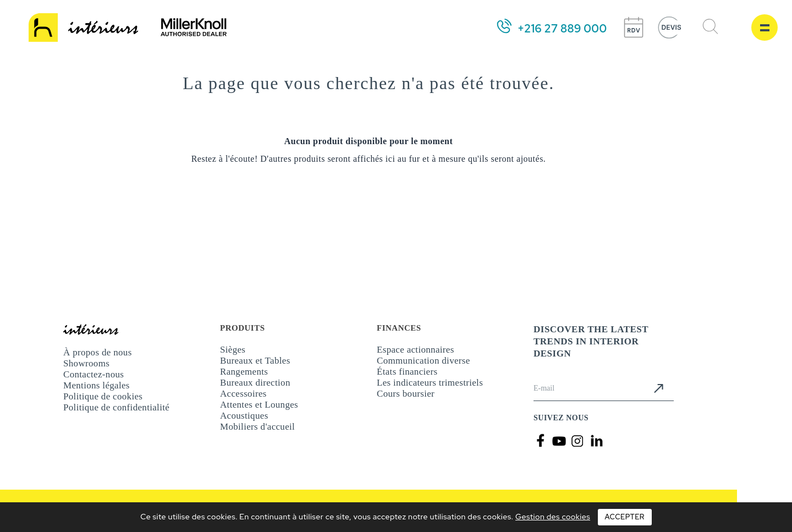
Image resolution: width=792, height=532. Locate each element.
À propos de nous (98, 352)
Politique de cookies (103, 396)
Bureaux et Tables (255, 361)
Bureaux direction (255, 383)
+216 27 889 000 (562, 29)
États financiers (407, 372)
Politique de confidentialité (116, 407)
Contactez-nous (94, 374)
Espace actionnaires (416, 350)
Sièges (233, 350)
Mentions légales (97, 385)
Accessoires (243, 394)
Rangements (244, 372)
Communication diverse (424, 361)
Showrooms (86, 363)
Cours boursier (406, 394)
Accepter (625, 517)
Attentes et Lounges (259, 405)
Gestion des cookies (553, 517)
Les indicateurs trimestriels (430, 383)
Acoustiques (244, 416)
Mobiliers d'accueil (257, 427)
